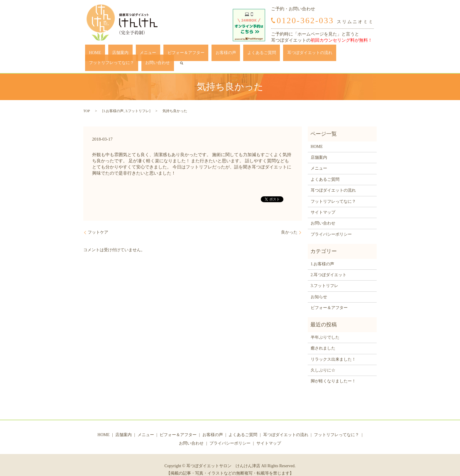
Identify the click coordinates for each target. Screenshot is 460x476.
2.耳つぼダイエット (329, 266)
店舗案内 (111, 54)
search (368, 54)
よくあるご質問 (221, 54)
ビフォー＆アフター (161, 54)
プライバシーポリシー (331, 225)
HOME (94, 54)
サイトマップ (323, 203)
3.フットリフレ (137, 102)
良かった (289, 223)
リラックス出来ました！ (333, 350)
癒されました (323, 339)
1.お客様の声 (113, 102)
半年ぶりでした (325, 328)
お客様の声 (193, 54)
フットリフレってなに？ (310, 54)
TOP (87, 102)
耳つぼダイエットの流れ (261, 54)
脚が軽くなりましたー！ (333, 372)
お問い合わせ (348, 54)
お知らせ (319, 288)
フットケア (98, 223)
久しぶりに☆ (323, 361)
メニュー (131, 54)
